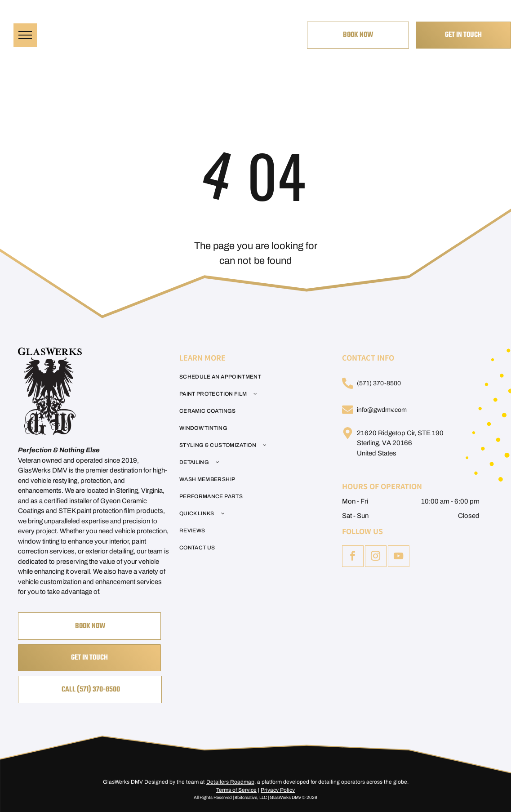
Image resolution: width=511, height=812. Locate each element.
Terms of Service (236, 790)
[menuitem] (250, 377)
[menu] (25, 35)
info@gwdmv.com (382, 410)
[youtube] (399, 557)
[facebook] (353, 557)
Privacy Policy (278, 790)
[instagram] (376, 557)
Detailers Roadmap (230, 782)
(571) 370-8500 (379, 383)
